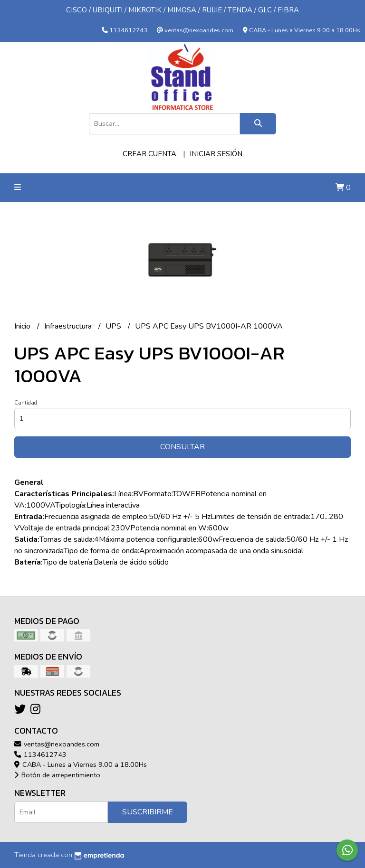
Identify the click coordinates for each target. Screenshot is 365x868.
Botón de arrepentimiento (57, 775)
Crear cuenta (149, 154)
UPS (114, 326)
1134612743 (40, 755)
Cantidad (26, 403)
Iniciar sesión (216, 154)
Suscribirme (148, 812)
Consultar (182, 447)
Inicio (23, 326)
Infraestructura (69, 326)
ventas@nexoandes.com (57, 744)
